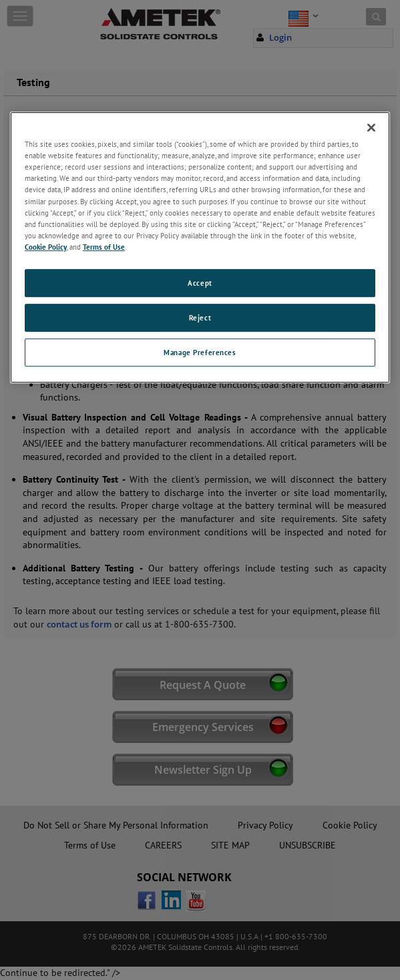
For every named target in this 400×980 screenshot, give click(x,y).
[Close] (371, 128)
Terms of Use (104, 247)
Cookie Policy (46, 247)
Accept (200, 283)
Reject (200, 317)
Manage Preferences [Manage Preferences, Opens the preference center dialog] (200, 352)
